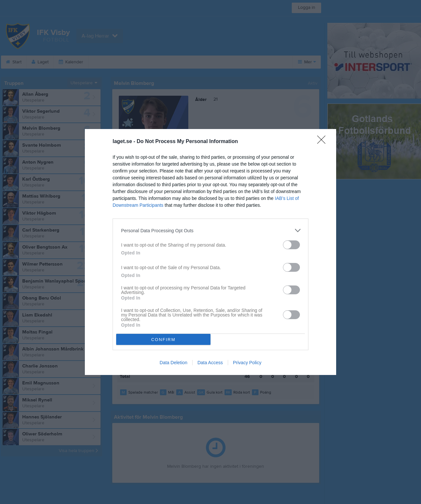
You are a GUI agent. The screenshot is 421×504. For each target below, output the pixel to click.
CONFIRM (163, 340)
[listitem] (210, 230)
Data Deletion (173, 363)
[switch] (291, 245)
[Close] (323, 142)
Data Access (210, 363)
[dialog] (210, 252)
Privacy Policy (247, 363)
